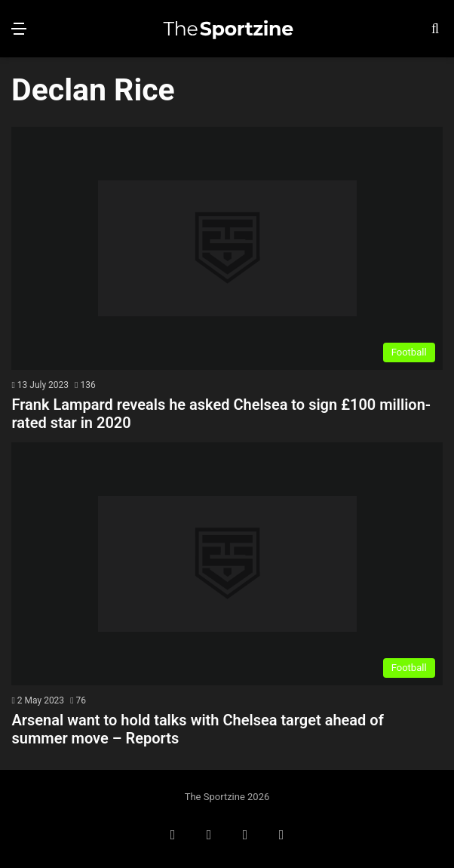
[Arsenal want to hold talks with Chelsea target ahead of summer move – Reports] (227, 564)
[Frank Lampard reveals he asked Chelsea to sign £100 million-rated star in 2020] (227, 248)
